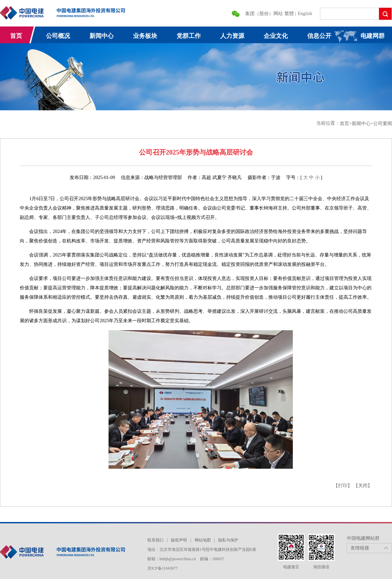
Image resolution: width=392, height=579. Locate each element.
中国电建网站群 (363, 538)
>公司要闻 (381, 124)
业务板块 (145, 36)
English (305, 14)
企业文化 (276, 36)
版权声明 (179, 540)
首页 (16, 36)
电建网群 (373, 36)
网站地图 (203, 540)
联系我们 (155, 540)
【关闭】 (363, 486)
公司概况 (58, 36)
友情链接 (360, 548)
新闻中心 (102, 36)
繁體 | (291, 14)
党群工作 (189, 36)
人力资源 (232, 36)
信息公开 (319, 36)
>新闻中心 (360, 124)
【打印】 (343, 486)
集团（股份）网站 (264, 14)
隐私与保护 (228, 540)
